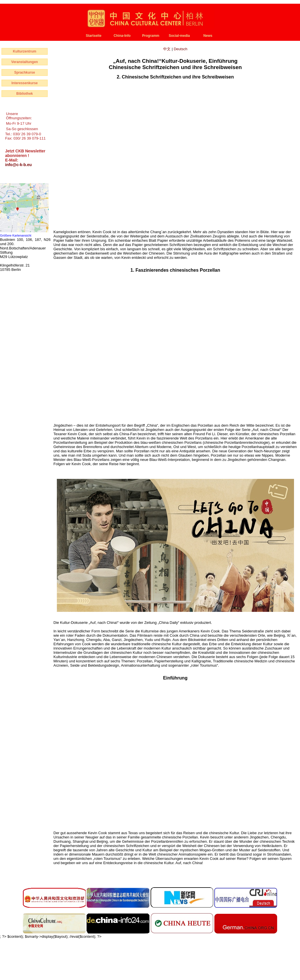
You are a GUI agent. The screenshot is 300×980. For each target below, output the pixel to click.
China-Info (122, 36)
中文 (167, 49)
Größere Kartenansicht (16, 235)
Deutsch (181, 49)
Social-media (179, 36)
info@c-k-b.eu (18, 165)
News (208, 36)
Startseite (94, 36)
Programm (151, 36)
